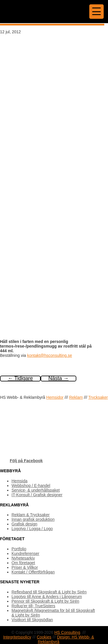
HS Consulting (67, 632)
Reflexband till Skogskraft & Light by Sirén (49, 592)
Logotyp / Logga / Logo (32, 529)
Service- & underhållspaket (36, 490)
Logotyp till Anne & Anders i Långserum (47, 597)
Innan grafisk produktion (33, 519)
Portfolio (19, 549)
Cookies (44, 637)
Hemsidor (55, 397)
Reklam (76, 397)
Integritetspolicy (17, 637)
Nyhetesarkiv (23, 558)
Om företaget (23, 563)
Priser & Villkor (25, 567)
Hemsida (19, 481)
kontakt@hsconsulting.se (50, 355)
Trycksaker (98, 397)
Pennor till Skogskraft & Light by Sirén (45, 601)
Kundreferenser (25, 553)
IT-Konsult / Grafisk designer (37, 495)
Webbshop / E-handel (31, 486)
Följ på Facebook (26, 461)
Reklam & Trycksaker (31, 515)
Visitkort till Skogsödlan (32, 620)
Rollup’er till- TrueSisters (33, 606)
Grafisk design (24, 524)
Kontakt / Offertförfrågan (33, 572)
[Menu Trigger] (96, 12)
